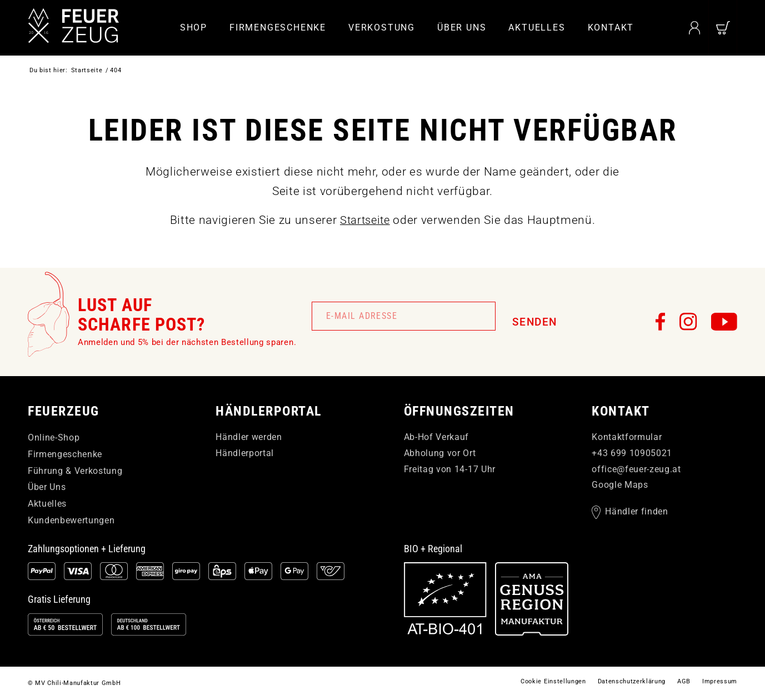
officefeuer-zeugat (636, 469)
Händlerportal (245, 453)
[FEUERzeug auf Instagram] (688, 322)
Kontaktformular (627, 437)
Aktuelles (47, 504)
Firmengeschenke (65, 454)
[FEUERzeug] (78, 28)
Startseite (365, 220)
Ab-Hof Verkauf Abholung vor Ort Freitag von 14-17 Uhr (450, 453)
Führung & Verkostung (75, 470)
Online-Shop (54, 437)
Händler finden (636, 512)
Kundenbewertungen (71, 520)
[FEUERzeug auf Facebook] (661, 322)
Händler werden (249, 437)
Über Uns (47, 487)
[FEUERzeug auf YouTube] (724, 322)
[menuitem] (194, 28)
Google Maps (620, 485)
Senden (535, 322)
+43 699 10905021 (632, 453)
